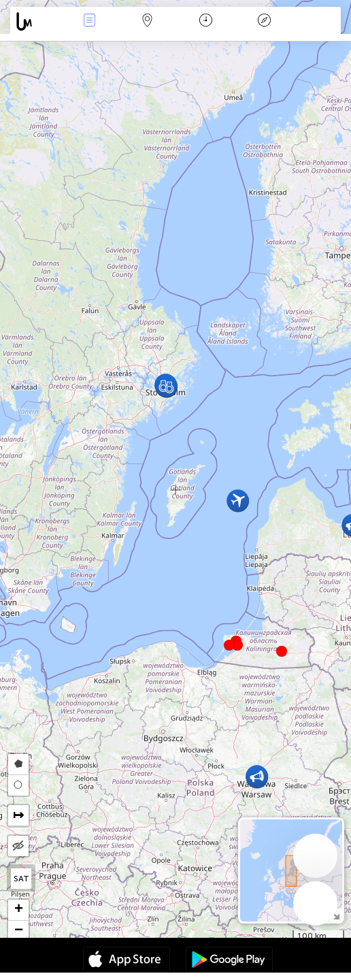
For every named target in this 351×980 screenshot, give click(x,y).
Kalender (206, 21)
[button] (237, 645)
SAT (21, 879)
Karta (148, 21)
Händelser (89, 21)
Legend (264, 21)
